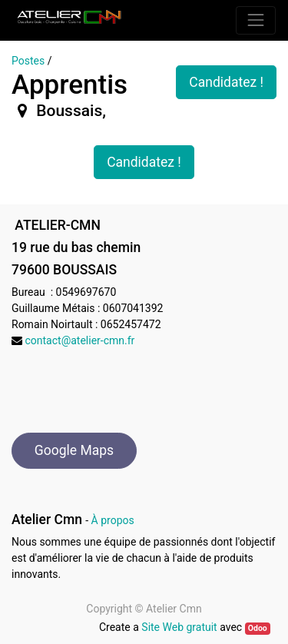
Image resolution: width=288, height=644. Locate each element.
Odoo (258, 628)
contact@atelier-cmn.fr (79, 340)
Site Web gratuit (179, 627)
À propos (113, 520)
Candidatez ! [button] (226, 82)
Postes (28, 61)
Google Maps (74, 450)
